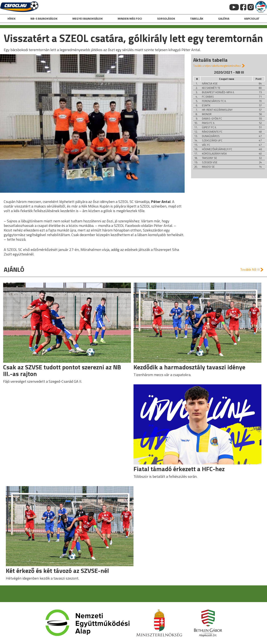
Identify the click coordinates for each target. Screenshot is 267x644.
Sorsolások (166, 18)
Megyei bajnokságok (88, 18)
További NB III (250, 269)
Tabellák (197, 18)
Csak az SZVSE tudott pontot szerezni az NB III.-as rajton (62, 370)
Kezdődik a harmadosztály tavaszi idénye (189, 367)
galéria (224, 18)
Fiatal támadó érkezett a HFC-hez (179, 469)
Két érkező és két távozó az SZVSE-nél (57, 571)
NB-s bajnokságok (44, 18)
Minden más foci (130, 18)
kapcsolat (252, 18)
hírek (11, 18)
